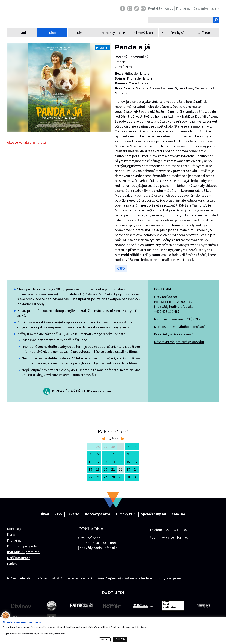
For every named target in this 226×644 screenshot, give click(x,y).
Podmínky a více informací (174, 334)
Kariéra (12, 564)
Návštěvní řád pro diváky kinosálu (179, 342)
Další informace (19, 558)
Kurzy (11, 535)
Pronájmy (14, 540)
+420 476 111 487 (167, 312)
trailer (104, 47)
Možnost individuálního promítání (179, 327)
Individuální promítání (24, 552)
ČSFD (121, 268)
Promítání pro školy (22, 546)
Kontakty (14, 529)
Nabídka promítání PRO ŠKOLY (177, 319)
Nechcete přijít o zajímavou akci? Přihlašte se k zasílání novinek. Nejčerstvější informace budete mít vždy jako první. (96, 578)
